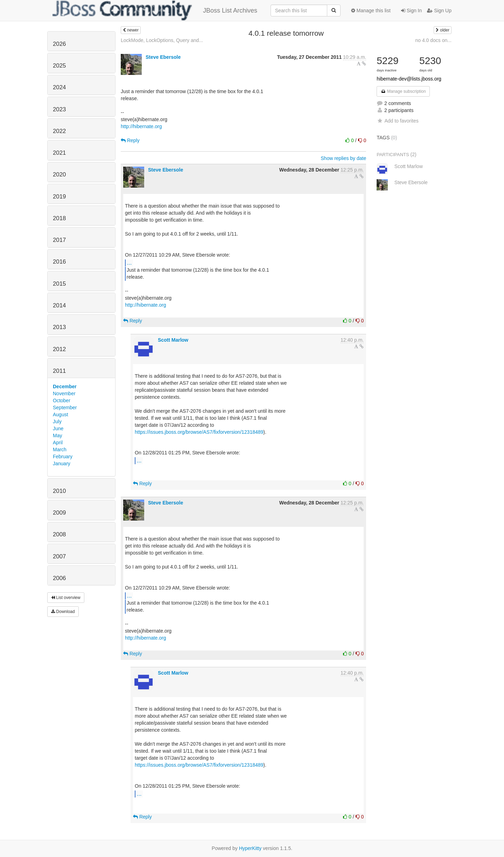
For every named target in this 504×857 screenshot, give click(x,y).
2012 (59, 349)
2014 (59, 305)
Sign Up (439, 11)
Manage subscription (403, 91)
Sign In (411, 11)
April (58, 443)
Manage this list (371, 11)
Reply (130, 140)
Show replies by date (343, 158)
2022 (59, 131)
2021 (59, 153)
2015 (59, 284)
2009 (59, 513)
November (64, 393)
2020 (59, 175)
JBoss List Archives (155, 11)
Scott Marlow (173, 340)
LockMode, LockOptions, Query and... (162, 40)
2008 (59, 534)
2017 (59, 240)
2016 (59, 262)
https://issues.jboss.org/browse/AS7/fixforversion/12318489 (199, 432)
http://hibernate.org (141, 126)
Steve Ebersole (163, 57)
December (65, 386)
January (62, 464)
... (129, 263)
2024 (59, 87)
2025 (59, 66)
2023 (59, 109)
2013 (59, 327)
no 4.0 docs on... (433, 40)
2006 (59, 578)
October (62, 400)
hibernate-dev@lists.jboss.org (409, 79)
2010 (59, 491)
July (57, 421)
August (61, 414)
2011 (59, 371)
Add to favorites (397, 121)
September (65, 407)
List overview (66, 598)
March (60, 450)
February (63, 457)
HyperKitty (250, 848)
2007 (59, 556)
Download (63, 612)
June (58, 428)
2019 (59, 197)
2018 (59, 218)
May (57, 436)
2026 (59, 44)
